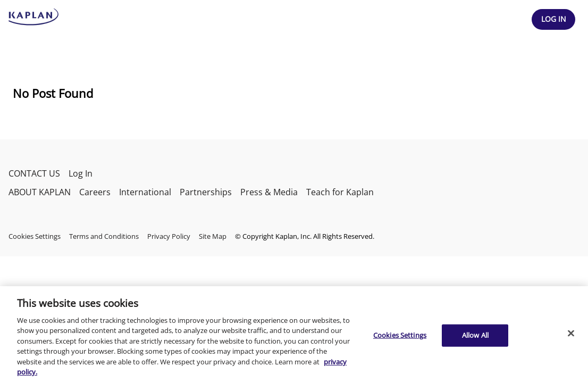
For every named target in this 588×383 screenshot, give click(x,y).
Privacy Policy (169, 236)
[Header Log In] (553, 19)
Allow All (475, 335)
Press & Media (269, 192)
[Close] (571, 333)
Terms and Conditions (104, 236)
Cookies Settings (35, 236)
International (145, 192)
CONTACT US (34, 173)
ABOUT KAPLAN (40, 192)
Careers (95, 192)
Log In (81, 173)
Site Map (213, 236)
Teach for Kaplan (340, 192)
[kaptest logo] (34, 17)
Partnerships (206, 192)
